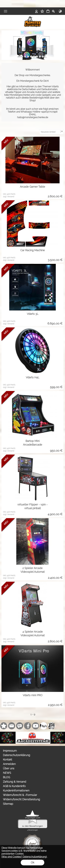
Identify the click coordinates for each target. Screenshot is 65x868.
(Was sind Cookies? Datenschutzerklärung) (24, 857)
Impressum (10, 751)
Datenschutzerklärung (17, 755)
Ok (32, 862)
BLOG (6, 777)
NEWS (7, 773)
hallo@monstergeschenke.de (33, 117)
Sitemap (8, 804)
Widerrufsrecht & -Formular (20, 795)
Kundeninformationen (16, 790)
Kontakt (8, 760)
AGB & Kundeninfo (14, 786)
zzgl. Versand (9, 197)
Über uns (9, 768)
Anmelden (9, 764)
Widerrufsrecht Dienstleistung (21, 799)
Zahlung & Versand (15, 782)
